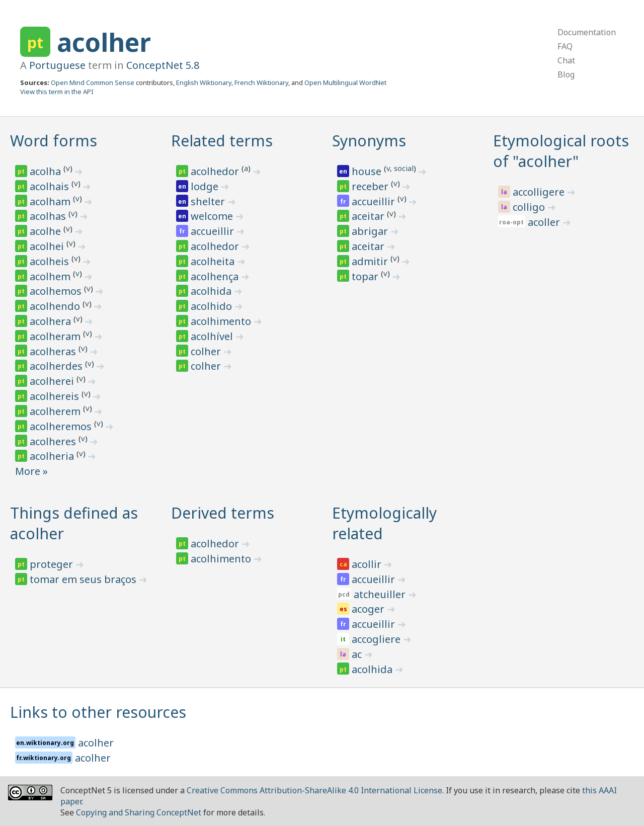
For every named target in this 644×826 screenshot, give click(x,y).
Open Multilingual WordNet (345, 82)
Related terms (222, 141)
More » (31, 471)
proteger (53, 564)
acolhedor (216, 171)
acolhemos (57, 291)
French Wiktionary (261, 82)
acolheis (51, 261)
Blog (566, 74)
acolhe (47, 231)
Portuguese (57, 65)
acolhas (49, 216)
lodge (206, 186)
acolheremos (62, 426)
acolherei (53, 381)
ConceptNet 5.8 (163, 65)
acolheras (54, 351)
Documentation (587, 32)
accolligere (540, 192)
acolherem (56, 411)
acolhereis (56, 396)
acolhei (48, 246)
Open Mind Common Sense (93, 82)
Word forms (54, 141)
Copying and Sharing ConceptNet (139, 812)
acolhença (216, 276)
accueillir (214, 231)
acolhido (213, 306)
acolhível (213, 336)
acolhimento (222, 321)
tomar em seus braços (84, 579)
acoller (545, 222)
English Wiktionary (204, 82)
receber (371, 186)
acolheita (214, 261)
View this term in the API (57, 92)
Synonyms (369, 141)
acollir (368, 564)
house (368, 171)
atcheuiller (381, 594)
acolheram (56, 336)
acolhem (51, 276)
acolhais (51, 186)
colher (207, 351)
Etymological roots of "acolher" (561, 151)
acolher (104, 42)
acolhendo (56, 306)
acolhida (212, 291)
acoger (369, 609)
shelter (209, 201)
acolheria (53, 456)
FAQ (565, 46)
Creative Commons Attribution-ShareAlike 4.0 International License (314, 790)
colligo (530, 207)
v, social (400, 168)
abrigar (371, 231)
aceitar (369, 216)
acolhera (52, 321)
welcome (213, 216)
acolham (51, 201)
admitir (371, 261)
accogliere (377, 639)
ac (358, 654)
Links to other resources (98, 712)
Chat (566, 60)
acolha (47, 171)
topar (366, 276)
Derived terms (223, 513)
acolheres (54, 441)
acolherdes (57, 366)
